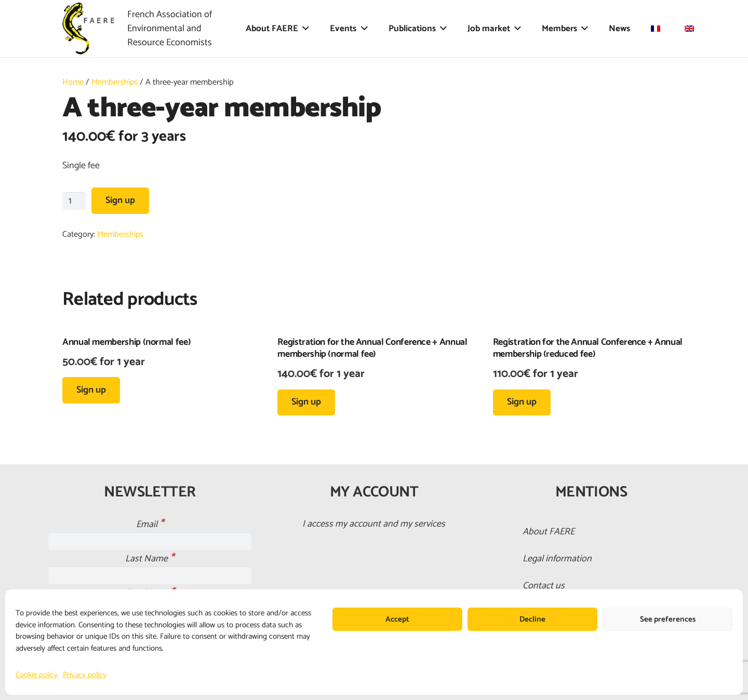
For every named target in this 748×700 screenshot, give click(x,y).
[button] (304, 29)
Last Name (150, 559)
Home (73, 82)
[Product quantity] (74, 201)
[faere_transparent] (88, 29)
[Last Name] (150, 575)
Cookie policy (37, 675)
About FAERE (549, 532)
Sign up (120, 200)
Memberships (115, 82)
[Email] (150, 541)
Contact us (544, 586)
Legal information (557, 559)
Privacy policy (85, 675)
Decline (532, 619)
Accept (397, 619)
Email (150, 524)
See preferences (668, 619)
